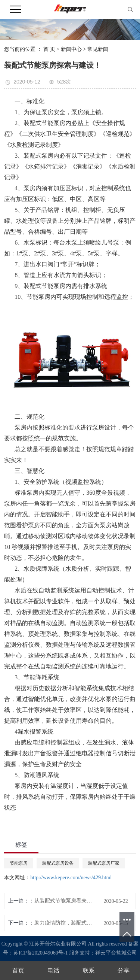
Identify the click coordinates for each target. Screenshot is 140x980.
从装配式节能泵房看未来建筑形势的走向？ (65, 901)
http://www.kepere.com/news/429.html (71, 878)
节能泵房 (19, 863)
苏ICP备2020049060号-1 (41, 953)
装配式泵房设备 (58, 863)
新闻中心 (71, 49)
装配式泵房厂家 (104, 863)
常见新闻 (98, 49)
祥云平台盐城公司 (116, 953)
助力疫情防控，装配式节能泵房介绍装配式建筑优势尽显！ (65, 923)
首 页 (49, 49)
